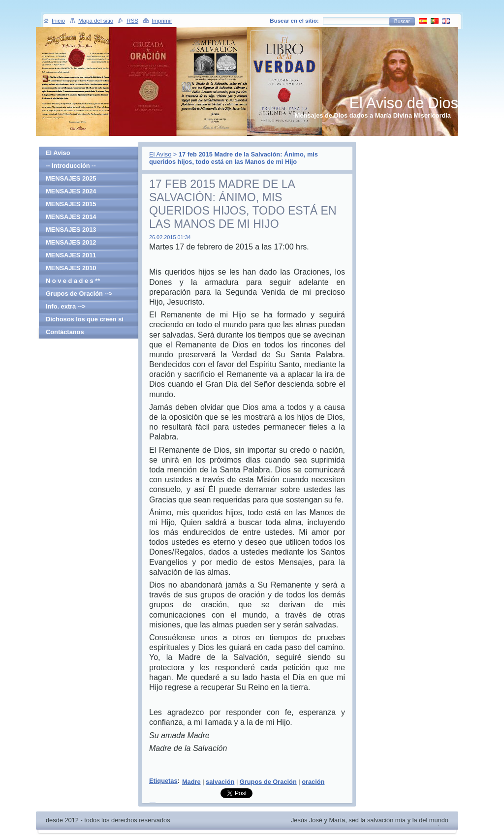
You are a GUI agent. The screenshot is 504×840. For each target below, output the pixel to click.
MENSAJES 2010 (71, 268)
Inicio (58, 21)
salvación (220, 782)
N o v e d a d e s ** (73, 281)
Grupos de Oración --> (79, 294)
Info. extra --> (66, 306)
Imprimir (162, 21)
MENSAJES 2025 (71, 178)
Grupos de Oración (268, 782)
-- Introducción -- (71, 166)
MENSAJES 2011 (71, 255)
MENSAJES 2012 (71, 242)
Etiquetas (163, 781)
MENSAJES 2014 (71, 217)
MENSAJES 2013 (71, 230)
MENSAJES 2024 (71, 191)
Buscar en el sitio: (294, 21)
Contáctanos (65, 332)
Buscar (402, 21)
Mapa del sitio (96, 21)
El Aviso (160, 154)
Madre (191, 782)
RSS (132, 21)
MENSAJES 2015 (71, 204)
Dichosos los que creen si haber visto (85, 321)
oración (313, 782)
